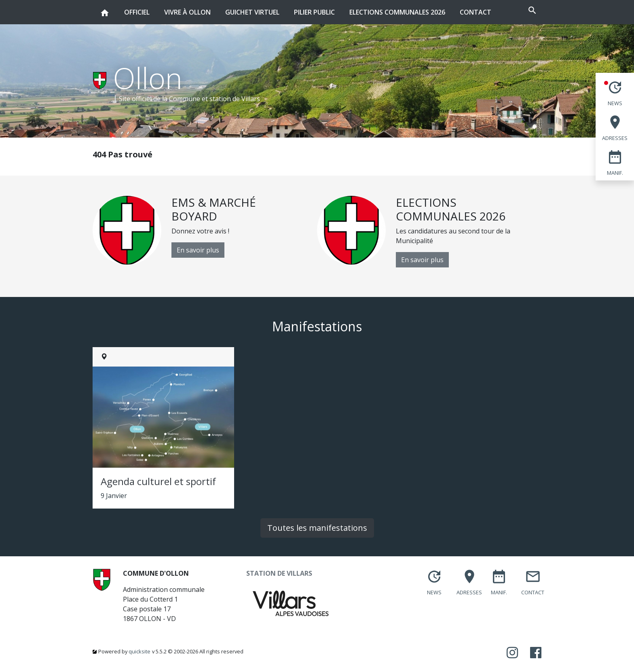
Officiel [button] (137, 8)
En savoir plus (198, 250)
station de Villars (235, 99)
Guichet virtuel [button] (252, 8)
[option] (205, 230)
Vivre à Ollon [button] (187, 8)
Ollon (148, 78)
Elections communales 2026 (397, 12)
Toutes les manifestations (317, 528)
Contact (475, 12)
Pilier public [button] (314, 8)
